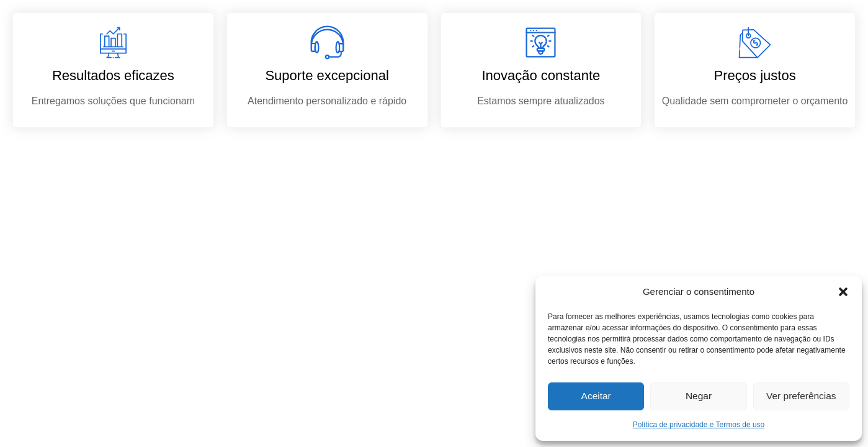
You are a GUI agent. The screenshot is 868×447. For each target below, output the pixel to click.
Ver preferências (801, 396)
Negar (699, 396)
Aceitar (596, 396)
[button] (843, 292)
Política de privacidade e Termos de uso (699, 425)
